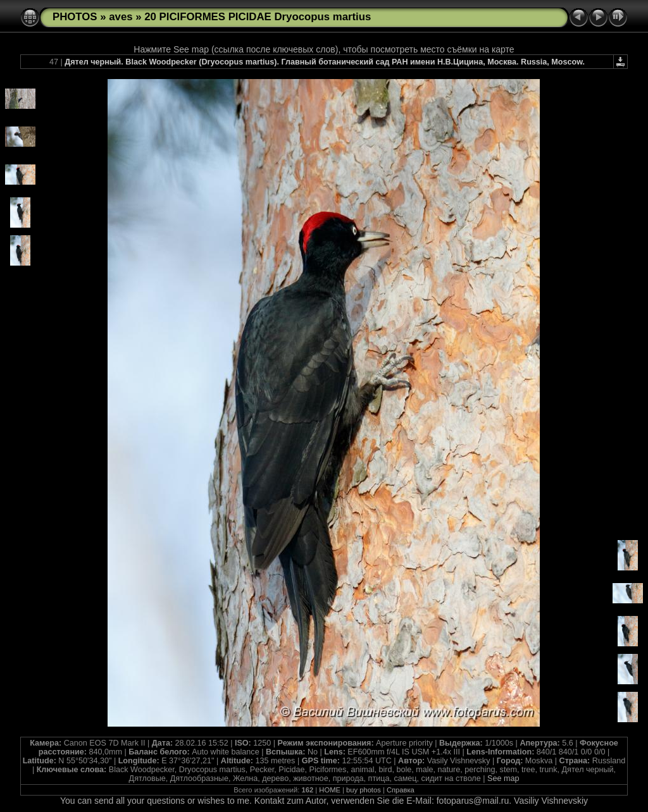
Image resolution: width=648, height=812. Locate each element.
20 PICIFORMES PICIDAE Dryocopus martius (258, 17)
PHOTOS (75, 17)
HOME (330, 790)
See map (503, 778)
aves (121, 17)
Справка (401, 790)
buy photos (364, 790)
